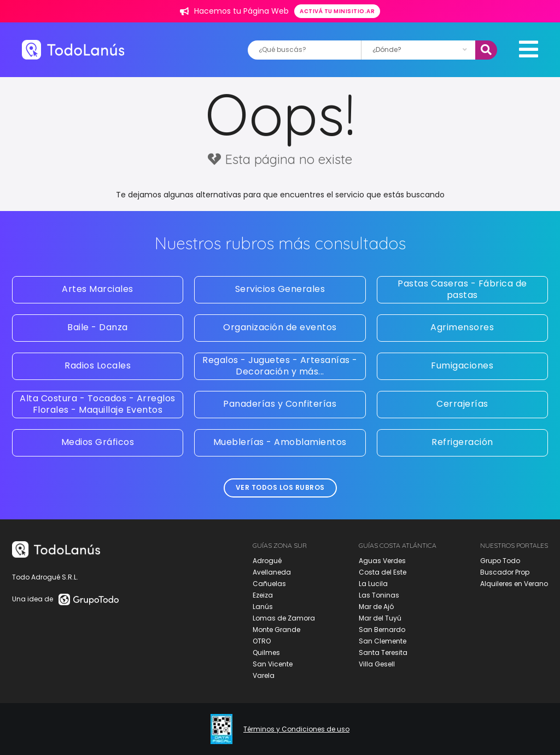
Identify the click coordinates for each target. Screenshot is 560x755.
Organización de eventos (280, 327)
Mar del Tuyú (380, 618)
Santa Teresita (383, 652)
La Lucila (373, 584)
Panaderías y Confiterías (280, 404)
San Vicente (273, 664)
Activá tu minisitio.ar (337, 11)
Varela (264, 675)
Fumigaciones (462, 365)
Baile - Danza (98, 327)
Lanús (263, 607)
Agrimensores (462, 327)
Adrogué (267, 561)
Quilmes (266, 652)
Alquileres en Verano (514, 584)
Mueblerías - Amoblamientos (280, 442)
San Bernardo (382, 630)
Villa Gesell (377, 664)
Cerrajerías (462, 404)
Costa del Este (383, 572)
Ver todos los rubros (280, 487)
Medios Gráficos (98, 442)
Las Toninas (379, 595)
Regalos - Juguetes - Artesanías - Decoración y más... (280, 366)
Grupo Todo (500, 561)
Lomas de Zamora (284, 618)
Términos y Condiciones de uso (296, 729)
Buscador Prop (505, 572)
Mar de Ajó (376, 607)
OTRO (262, 641)
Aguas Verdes (382, 561)
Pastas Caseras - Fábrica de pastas (462, 289)
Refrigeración (462, 442)
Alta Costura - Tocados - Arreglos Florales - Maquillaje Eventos (98, 404)
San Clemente (383, 641)
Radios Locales (98, 365)
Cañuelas (269, 584)
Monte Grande (276, 630)
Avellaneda (272, 572)
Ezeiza (263, 595)
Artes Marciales (98, 289)
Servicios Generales (280, 289)
